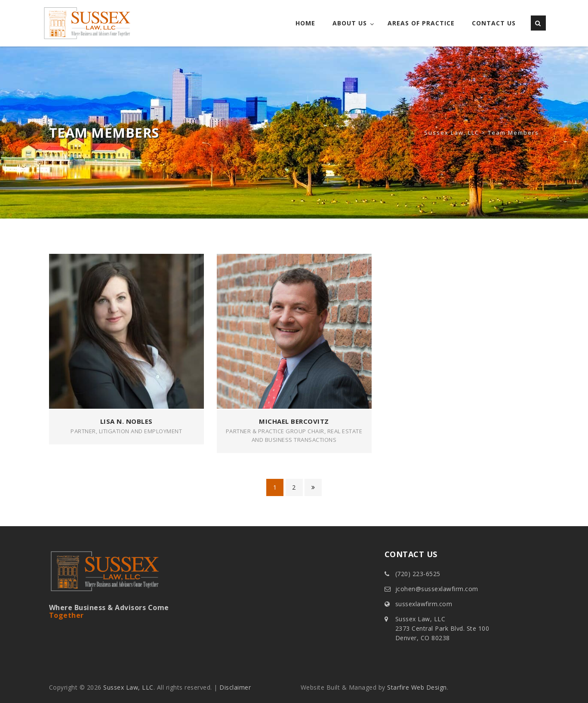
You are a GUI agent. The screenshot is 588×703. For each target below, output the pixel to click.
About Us (350, 23)
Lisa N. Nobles (126, 421)
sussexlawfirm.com (424, 604)
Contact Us (494, 23)
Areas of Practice (421, 23)
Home (305, 23)
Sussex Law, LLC (128, 687)
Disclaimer (235, 687)
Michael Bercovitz (294, 421)
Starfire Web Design (417, 687)
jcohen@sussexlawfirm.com (437, 589)
